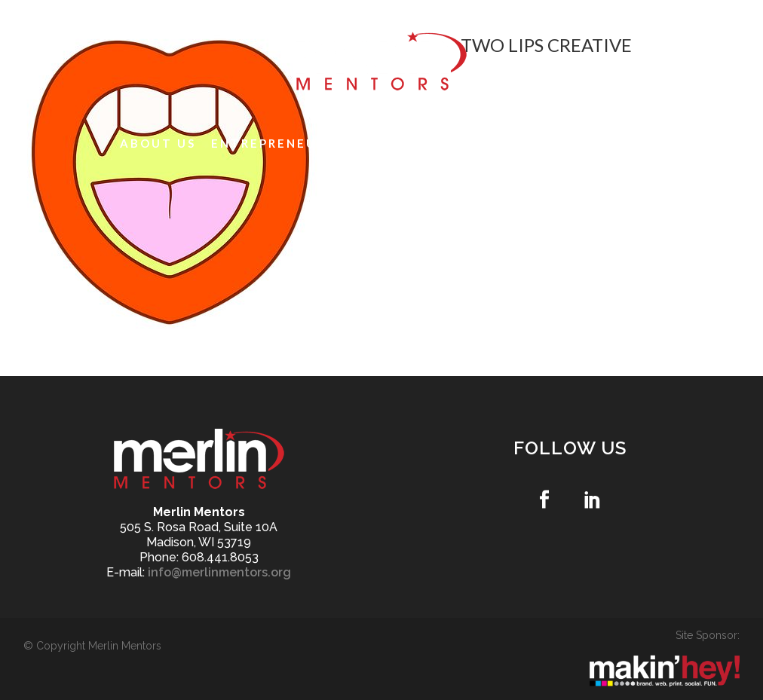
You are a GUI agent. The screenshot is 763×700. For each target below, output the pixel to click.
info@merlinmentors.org (219, 572)
